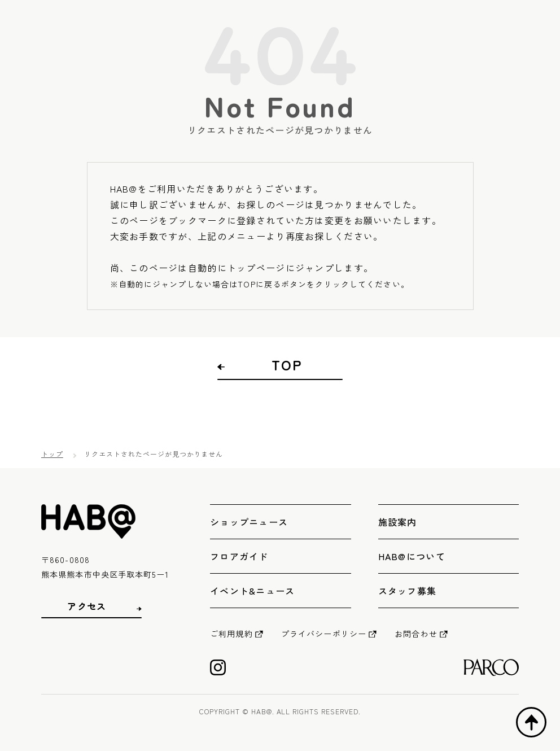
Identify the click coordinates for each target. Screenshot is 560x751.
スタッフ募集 (408, 591)
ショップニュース (249, 522)
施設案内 (398, 522)
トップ (52, 454)
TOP (287, 365)
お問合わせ (416, 634)
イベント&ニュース (253, 591)
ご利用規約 (231, 634)
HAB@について (412, 556)
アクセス (87, 606)
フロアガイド (239, 556)
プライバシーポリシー (324, 634)
